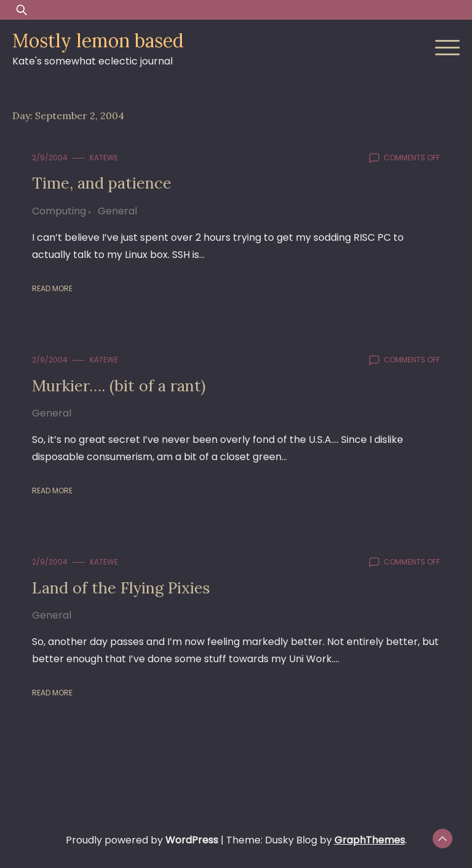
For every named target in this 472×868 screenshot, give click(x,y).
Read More (52, 288)
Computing (59, 211)
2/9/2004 (50, 158)
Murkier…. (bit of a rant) (119, 385)
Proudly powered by (143, 840)
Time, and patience (102, 183)
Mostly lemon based (98, 41)
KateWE (104, 158)
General (117, 211)
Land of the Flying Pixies (121, 588)
